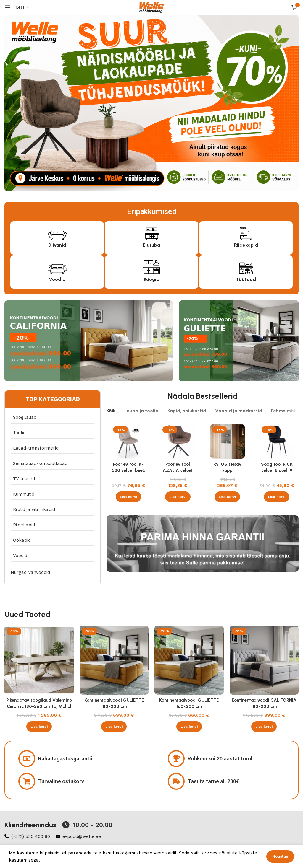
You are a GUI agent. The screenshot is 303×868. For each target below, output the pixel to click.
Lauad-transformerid (36, 448)
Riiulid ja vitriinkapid (34, 509)
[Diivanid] (57, 232)
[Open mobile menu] (7, 7)
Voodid (57, 279)
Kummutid (24, 494)
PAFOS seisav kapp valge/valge (227, 470)
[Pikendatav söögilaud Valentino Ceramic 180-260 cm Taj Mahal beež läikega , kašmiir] (39, 660)
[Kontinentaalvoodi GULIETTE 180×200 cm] (114, 660)
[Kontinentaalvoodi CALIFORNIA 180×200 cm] (264, 660)
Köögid (152, 279)
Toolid (19, 433)
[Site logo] (151, 7)
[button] (128, 497)
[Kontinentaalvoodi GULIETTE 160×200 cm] (189, 660)
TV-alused (24, 479)
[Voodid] (57, 267)
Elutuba (151, 245)
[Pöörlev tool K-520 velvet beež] (128, 441)
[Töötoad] (246, 267)
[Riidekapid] (246, 232)
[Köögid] (152, 267)
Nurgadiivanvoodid (30, 572)
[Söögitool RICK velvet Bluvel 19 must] (277, 441)
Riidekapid (246, 245)
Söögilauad (25, 417)
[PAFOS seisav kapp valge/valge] (227, 441)
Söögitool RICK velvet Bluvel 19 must (277, 470)
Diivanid (57, 245)
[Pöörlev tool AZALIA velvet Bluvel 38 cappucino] (178, 441)
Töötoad (246, 279)
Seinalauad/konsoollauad (40, 463)
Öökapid (22, 540)
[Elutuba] (152, 232)
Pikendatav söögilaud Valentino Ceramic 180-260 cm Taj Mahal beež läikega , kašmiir (39, 706)
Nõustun (280, 856)
